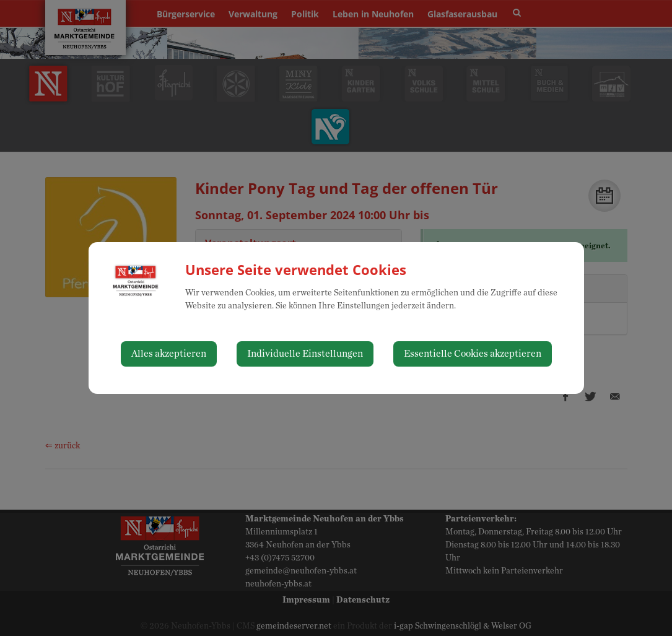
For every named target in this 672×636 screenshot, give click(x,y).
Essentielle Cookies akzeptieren (473, 354)
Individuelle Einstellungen (305, 354)
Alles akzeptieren (169, 354)
